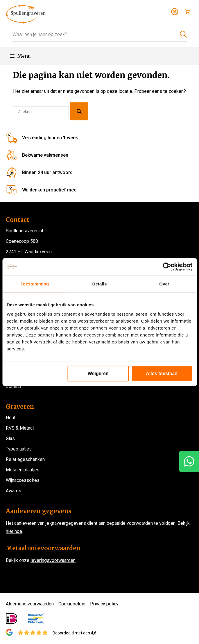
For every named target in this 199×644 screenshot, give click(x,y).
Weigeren (98, 373)
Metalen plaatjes (23, 470)
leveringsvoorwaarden (53, 560)
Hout (11, 418)
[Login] (175, 12)
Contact (14, 386)
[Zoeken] (79, 111)
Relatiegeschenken (25, 459)
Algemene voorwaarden (30, 604)
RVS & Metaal (20, 428)
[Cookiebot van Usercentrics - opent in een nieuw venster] (167, 267)
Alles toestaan (162, 373)
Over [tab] (164, 284)
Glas (10, 438)
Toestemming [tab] (35, 284)
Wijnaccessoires (23, 480)
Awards (14, 491)
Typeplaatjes (19, 449)
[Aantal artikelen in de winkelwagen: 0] (187, 12)
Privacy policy (104, 604)
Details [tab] (100, 284)
